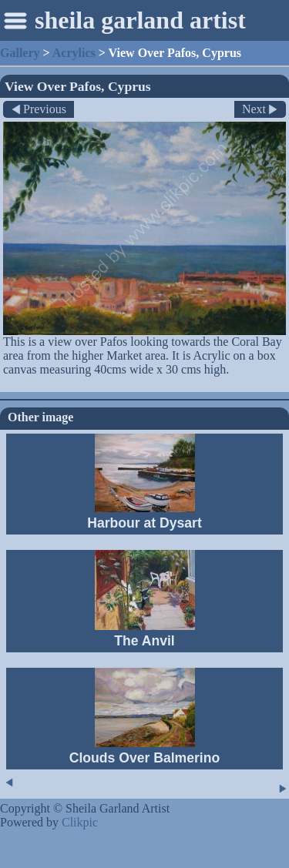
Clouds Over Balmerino (145, 758)
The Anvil (144, 641)
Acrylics (74, 53)
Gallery (20, 53)
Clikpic (80, 822)
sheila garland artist (140, 20)
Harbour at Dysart (144, 523)
